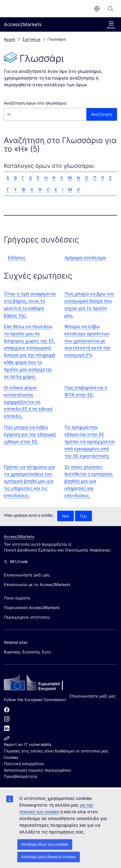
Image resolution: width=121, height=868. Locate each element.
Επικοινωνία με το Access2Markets (37, 585)
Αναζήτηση (110, 9)
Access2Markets (19, 537)
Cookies (11, 757)
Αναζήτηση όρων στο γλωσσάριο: (35, 103)
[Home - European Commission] (39, 684)
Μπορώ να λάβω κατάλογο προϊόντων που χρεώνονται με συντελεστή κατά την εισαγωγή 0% (87, 341)
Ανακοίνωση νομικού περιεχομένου (37, 770)
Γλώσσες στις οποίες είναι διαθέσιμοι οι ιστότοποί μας (56, 751)
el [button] (97, 9)
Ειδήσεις (17, 258)
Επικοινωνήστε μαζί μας (93, 696)
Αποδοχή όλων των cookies (45, 844)
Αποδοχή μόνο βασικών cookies (49, 857)
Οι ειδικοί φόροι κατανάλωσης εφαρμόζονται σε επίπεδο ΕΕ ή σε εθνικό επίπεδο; (28, 402)
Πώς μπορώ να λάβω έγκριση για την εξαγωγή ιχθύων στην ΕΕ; (30, 434)
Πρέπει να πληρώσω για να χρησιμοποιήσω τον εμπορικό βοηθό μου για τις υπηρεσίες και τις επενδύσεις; (29, 481)
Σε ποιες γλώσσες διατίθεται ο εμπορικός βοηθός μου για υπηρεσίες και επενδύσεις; (89, 481)
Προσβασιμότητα (20, 776)
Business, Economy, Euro (27, 652)
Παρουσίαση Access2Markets (32, 608)
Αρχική (10, 39)
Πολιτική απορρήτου (24, 764)
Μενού (111, 25)
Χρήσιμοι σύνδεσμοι (85, 258)
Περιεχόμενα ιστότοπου (27, 617)
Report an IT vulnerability (28, 745)
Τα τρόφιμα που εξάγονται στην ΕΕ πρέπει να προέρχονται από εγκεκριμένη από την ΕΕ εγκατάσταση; (90, 442)
